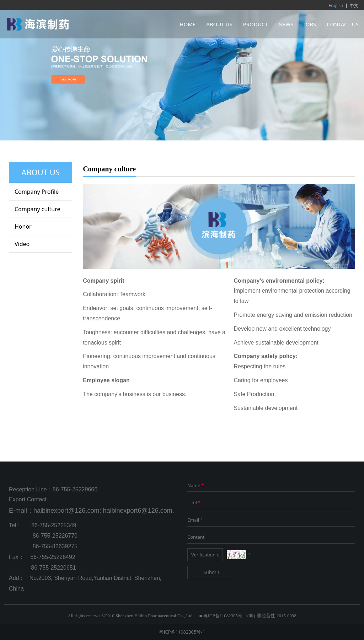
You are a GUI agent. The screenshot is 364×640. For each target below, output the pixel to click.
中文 (354, 6)
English (336, 6)
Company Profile (37, 192)
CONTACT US (343, 24)
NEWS (286, 24)
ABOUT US (219, 24)
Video (22, 244)
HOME (188, 24)
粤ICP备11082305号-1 (182, 632)
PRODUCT (256, 24)
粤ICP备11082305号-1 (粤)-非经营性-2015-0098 (250, 616)
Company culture (37, 209)
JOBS (310, 24)
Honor (23, 226)
